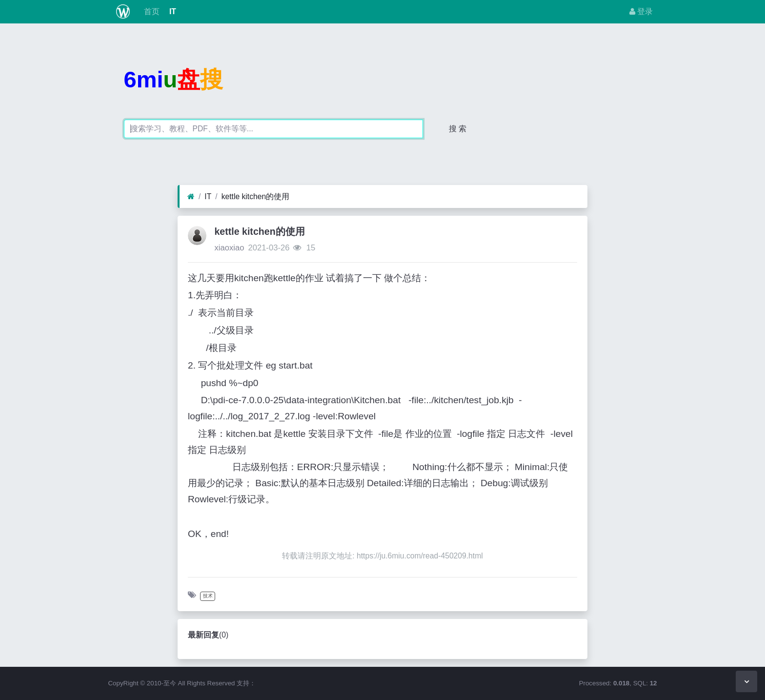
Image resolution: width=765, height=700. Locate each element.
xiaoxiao (229, 248)
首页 (150, 11)
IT (172, 11)
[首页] (191, 197)
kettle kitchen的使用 (255, 196)
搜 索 (458, 129)
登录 (641, 11)
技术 (208, 596)
